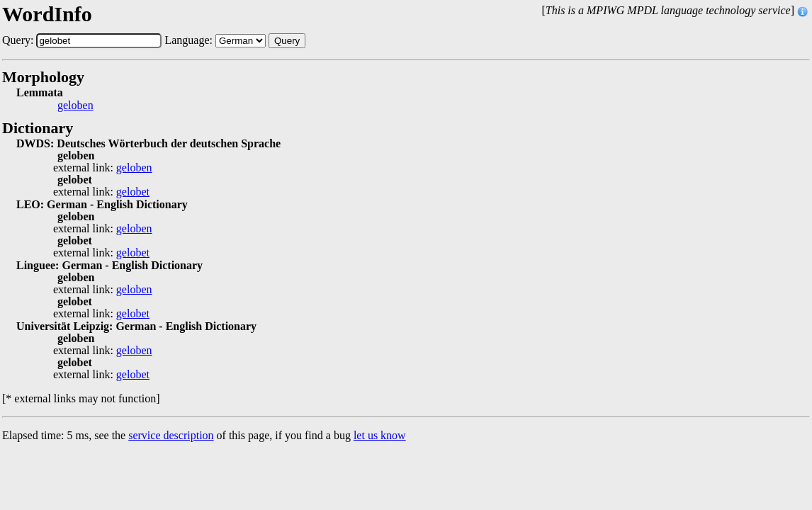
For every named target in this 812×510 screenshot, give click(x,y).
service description (171, 435)
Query (287, 41)
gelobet (133, 192)
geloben (75, 106)
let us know (380, 435)
